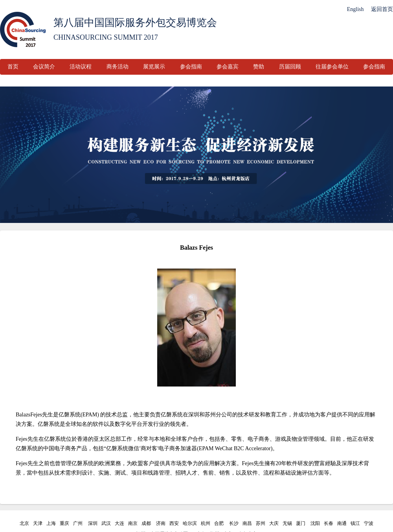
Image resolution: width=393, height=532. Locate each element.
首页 (13, 67)
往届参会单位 (332, 67)
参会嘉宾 (228, 67)
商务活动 (118, 67)
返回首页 (382, 9)
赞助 (259, 67)
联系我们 (165, 82)
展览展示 (154, 67)
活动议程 (81, 67)
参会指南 (191, 67)
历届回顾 (290, 67)
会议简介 (44, 67)
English (355, 9)
